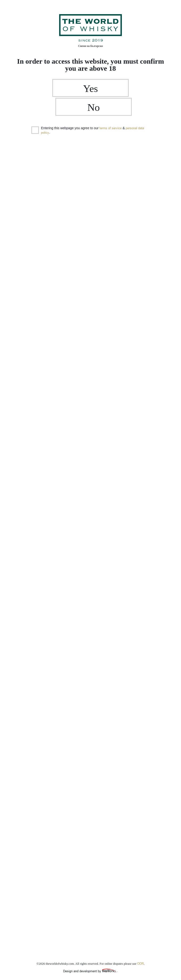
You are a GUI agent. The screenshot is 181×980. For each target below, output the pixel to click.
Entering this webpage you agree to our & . (88, 114)
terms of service (111, 112)
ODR (140, 964)
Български (90, 46)
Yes (59, 90)
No (122, 90)
